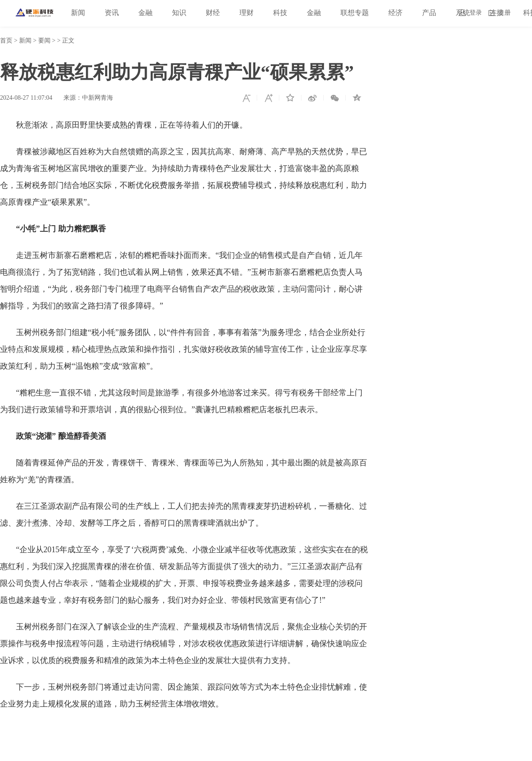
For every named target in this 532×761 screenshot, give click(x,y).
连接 (497, 13)
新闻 (78, 13)
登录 (476, 13)
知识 (179, 13)
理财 (246, 13)
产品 (429, 13)
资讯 (112, 13)
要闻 (44, 41)
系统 (463, 13)
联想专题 (355, 13)
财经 (213, 13)
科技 (280, 13)
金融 (145, 13)
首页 (6, 41)
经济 (395, 13)
